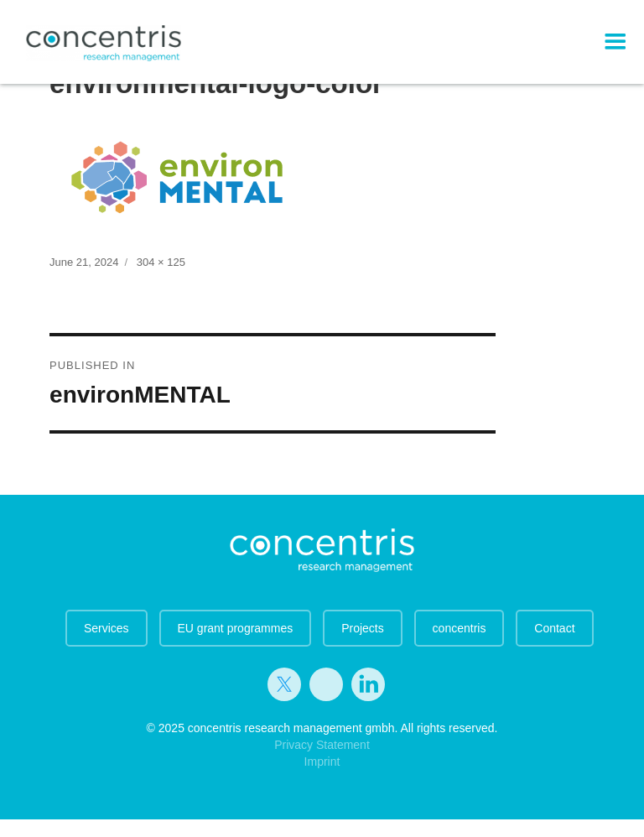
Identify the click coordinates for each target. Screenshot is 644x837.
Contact (554, 628)
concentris (460, 628)
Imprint (322, 762)
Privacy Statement (322, 745)
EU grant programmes (236, 628)
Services (106, 628)
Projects (363, 628)
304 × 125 (161, 262)
